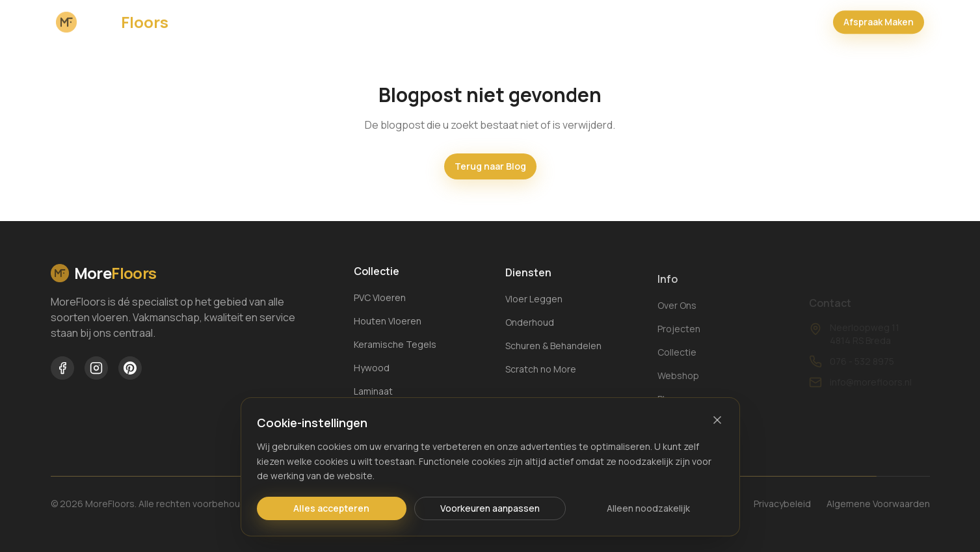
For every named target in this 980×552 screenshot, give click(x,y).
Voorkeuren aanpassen (490, 508)
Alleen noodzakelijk (648, 508)
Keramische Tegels (395, 346)
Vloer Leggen (534, 307)
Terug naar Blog (490, 166)
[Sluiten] (717, 420)
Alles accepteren (331, 508)
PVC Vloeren (380, 299)
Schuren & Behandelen (553, 353)
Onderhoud (530, 330)
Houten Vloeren (388, 323)
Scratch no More (541, 377)
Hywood (372, 370)
